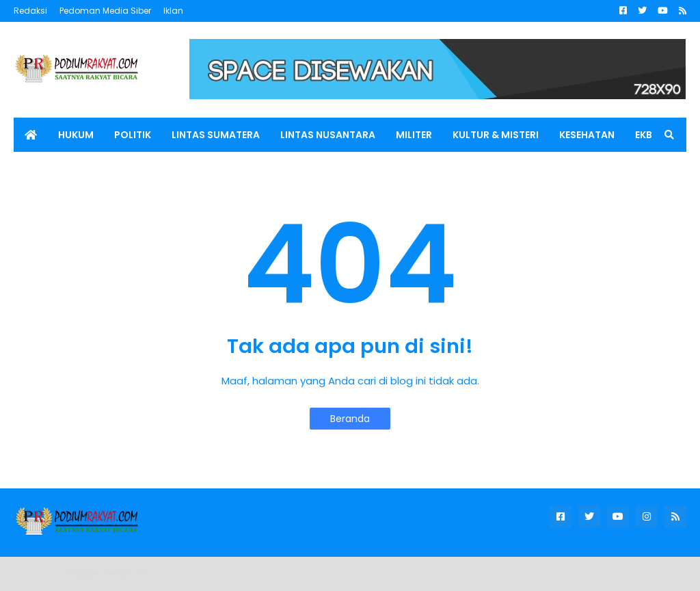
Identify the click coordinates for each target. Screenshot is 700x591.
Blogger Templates (109, 574)
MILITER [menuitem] (414, 135)
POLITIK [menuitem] (133, 135)
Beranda (350, 419)
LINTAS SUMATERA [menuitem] (216, 135)
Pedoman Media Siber (105, 11)
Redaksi (30, 11)
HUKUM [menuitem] (76, 135)
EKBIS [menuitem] (648, 135)
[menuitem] (31, 135)
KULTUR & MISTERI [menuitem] (496, 135)
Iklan (173, 11)
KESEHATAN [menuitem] (587, 135)
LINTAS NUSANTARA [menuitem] (328, 135)
